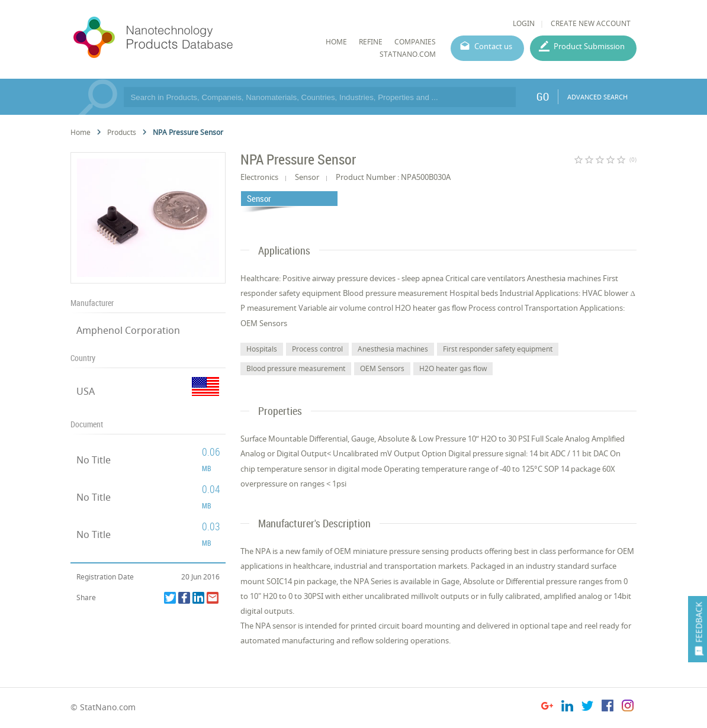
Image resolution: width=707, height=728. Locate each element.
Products (122, 132)
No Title (94, 460)
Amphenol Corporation (128, 330)
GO (543, 96)
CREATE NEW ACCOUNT (591, 23)
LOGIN (524, 23)
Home (81, 132)
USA (86, 391)
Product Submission (589, 46)
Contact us (493, 46)
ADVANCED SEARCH (597, 97)
